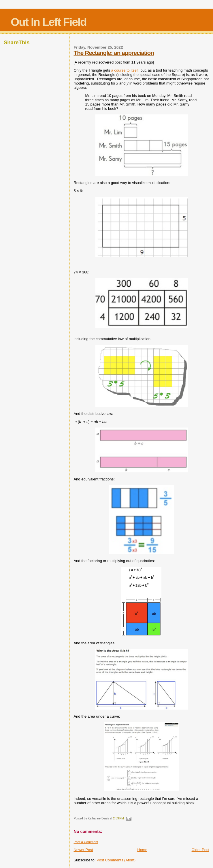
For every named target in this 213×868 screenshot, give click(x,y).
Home (142, 850)
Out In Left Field (49, 22)
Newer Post (83, 850)
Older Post (200, 850)
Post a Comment (86, 842)
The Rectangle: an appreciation (114, 53)
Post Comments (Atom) (116, 860)
